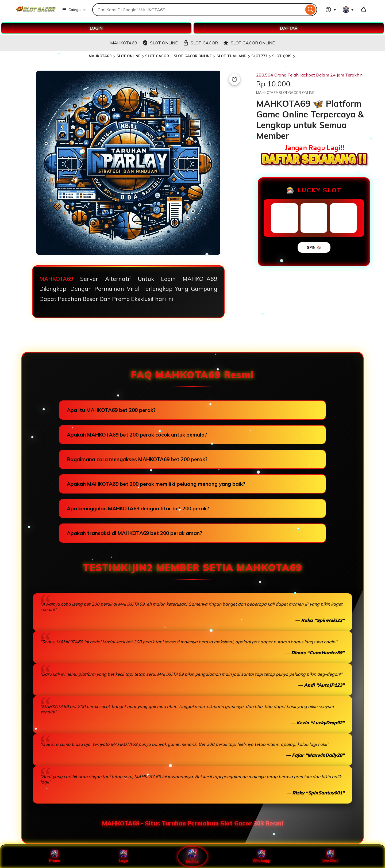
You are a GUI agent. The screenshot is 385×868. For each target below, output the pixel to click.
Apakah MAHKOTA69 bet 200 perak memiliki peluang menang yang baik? (156, 484)
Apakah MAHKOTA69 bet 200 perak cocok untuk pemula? (137, 435)
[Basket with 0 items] (364, 10)
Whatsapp (261, 856)
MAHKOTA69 (101, 56)
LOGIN (96, 28)
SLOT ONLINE (128, 56)
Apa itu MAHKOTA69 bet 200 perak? (111, 410)
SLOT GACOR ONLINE (193, 56)
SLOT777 (259, 56)
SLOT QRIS (282, 56)
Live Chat (330, 856)
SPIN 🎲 (314, 247)
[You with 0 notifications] (348, 10)
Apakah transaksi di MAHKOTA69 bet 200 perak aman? (134, 533)
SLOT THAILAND (232, 56)
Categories (74, 10)
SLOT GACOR (157, 56)
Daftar (192, 856)
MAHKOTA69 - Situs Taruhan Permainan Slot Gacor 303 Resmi (193, 823)
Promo (55, 856)
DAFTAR (289, 28)
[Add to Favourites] (234, 79)
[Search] (311, 10)
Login (124, 856)
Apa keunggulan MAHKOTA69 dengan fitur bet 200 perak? (138, 508)
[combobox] (198, 10)
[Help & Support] (331, 10)
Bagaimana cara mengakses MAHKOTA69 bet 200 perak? (137, 459)
